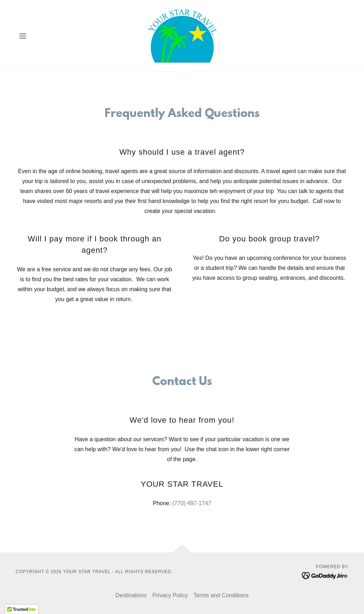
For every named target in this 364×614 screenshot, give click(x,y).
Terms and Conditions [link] (221, 595)
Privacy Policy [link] (170, 595)
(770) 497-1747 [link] (192, 503)
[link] (182, 35)
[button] (23, 36)
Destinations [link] (131, 595)
